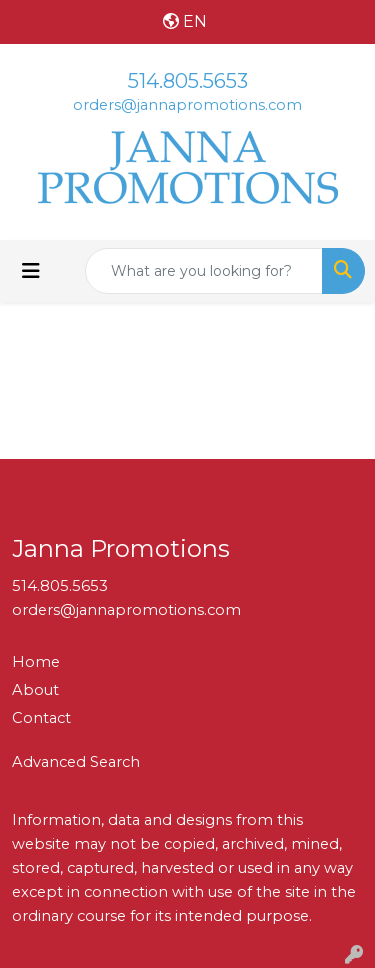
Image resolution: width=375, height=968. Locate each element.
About (35, 690)
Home (36, 662)
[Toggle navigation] (31, 271)
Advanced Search (76, 762)
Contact (41, 718)
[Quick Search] (204, 271)
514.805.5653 (188, 81)
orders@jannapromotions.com (187, 105)
